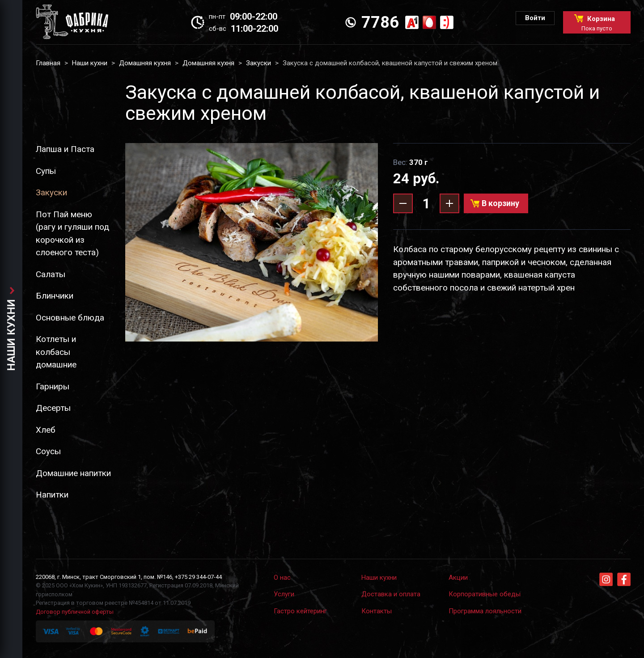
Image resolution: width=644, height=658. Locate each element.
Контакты (377, 611)
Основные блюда (70, 318)
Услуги (284, 594)
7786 (380, 22)
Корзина (597, 23)
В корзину (500, 203)
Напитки (52, 495)
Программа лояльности (485, 611)
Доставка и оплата (391, 594)
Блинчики (55, 296)
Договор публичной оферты (75, 612)
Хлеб (46, 430)
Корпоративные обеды (485, 594)
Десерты (53, 408)
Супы (46, 171)
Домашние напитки (73, 473)
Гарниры (53, 386)
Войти (535, 18)
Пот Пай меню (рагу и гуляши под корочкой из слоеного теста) (72, 234)
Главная (48, 63)
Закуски (258, 63)
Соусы (48, 451)
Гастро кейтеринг (300, 611)
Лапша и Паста (65, 149)
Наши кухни (90, 63)
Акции (458, 578)
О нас (282, 578)
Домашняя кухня (145, 63)
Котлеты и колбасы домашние (56, 352)
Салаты (51, 274)
